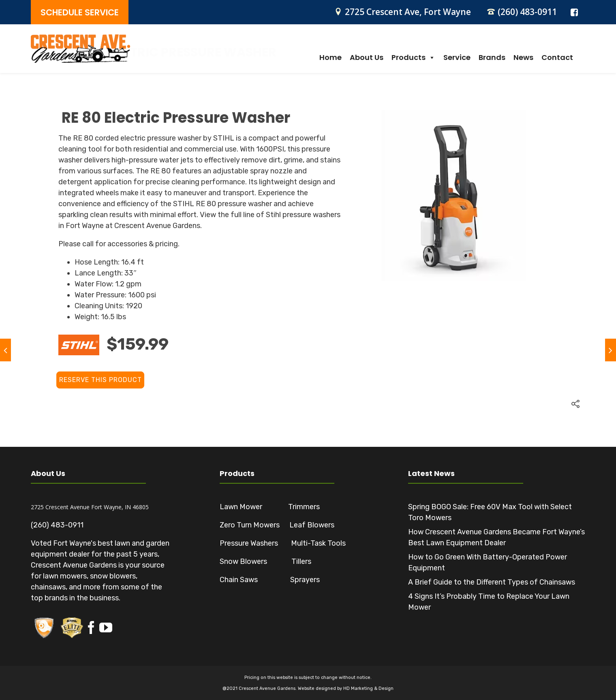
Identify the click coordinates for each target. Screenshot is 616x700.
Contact (557, 58)
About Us (367, 58)
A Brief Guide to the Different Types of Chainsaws (492, 582)
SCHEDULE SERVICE (80, 12)
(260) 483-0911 (527, 12)
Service (457, 58)
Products (413, 58)
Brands (492, 58)
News (523, 58)
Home (330, 58)
